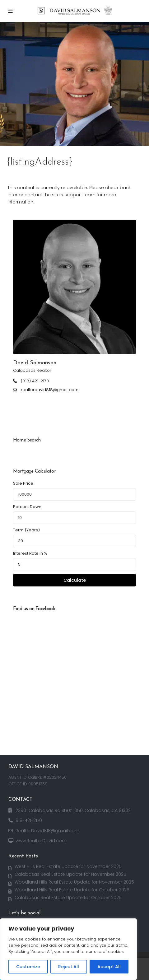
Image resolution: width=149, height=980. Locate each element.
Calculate (75, 580)
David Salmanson (35, 363)
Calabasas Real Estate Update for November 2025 (70, 874)
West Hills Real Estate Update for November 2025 (68, 866)
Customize (28, 967)
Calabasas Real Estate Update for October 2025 (68, 898)
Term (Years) (26, 530)
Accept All (109, 967)
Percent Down (27, 507)
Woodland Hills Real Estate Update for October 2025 (72, 890)
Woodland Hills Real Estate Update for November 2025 (74, 882)
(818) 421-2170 (35, 381)
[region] (68, 949)
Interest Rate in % (30, 553)
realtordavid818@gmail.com (50, 390)
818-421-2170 (29, 820)
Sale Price (23, 483)
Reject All (69, 967)
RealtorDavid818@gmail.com (47, 831)
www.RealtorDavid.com (41, 841)
